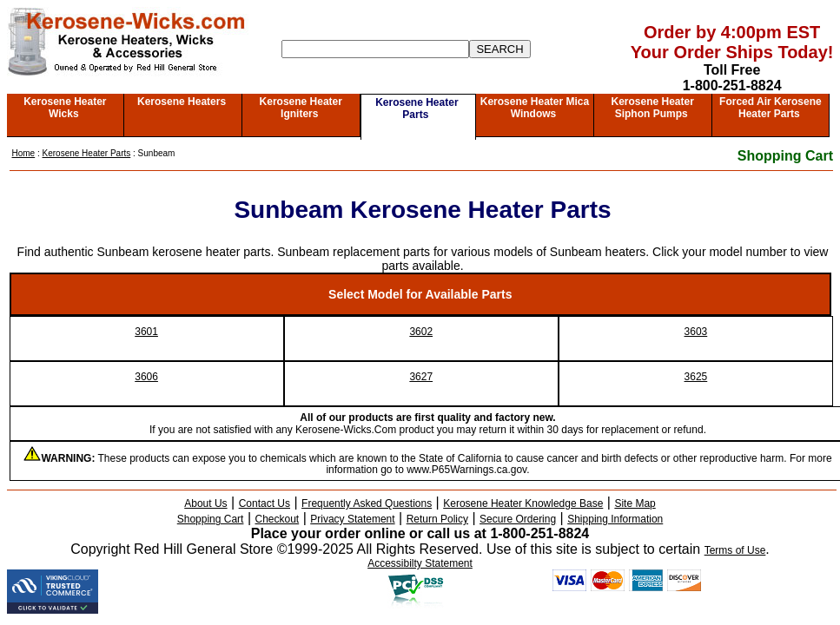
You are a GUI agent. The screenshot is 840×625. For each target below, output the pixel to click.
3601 (146, 332)
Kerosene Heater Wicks (65, 108)
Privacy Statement (352, 519)
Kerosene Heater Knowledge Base (523, 503)
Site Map (635, 503)
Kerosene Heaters (182, 102)
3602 (421, 332)
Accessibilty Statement (420, 563)
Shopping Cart (785, 156)
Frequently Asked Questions (367, 503)
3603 (696, 332)
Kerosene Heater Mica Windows (535, 108)
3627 (421, 377)
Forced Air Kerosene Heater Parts (771, 108)
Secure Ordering (518, 519)
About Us (205, 503)
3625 (696, 377)
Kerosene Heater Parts (417, 109)
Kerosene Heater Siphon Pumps (652, 108)
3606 (146, 377)
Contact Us (265, 503)
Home (24, 153)
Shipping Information (615, 519)
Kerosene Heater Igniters (301, 108)
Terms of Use (735, 550)
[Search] (375, 49)
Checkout (278, 519)
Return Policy (437, 519)
